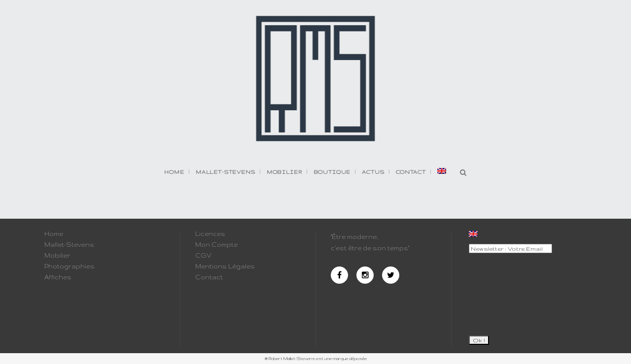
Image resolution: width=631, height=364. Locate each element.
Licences (210, 234)
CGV (203, 256)
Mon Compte (216, 245)
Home (54, 234)
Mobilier (57, 256)
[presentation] (509, 290)
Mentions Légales (225, 266)
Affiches (58, 277)
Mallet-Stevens (69, 245)
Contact (209, 277)
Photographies (70, 266)
